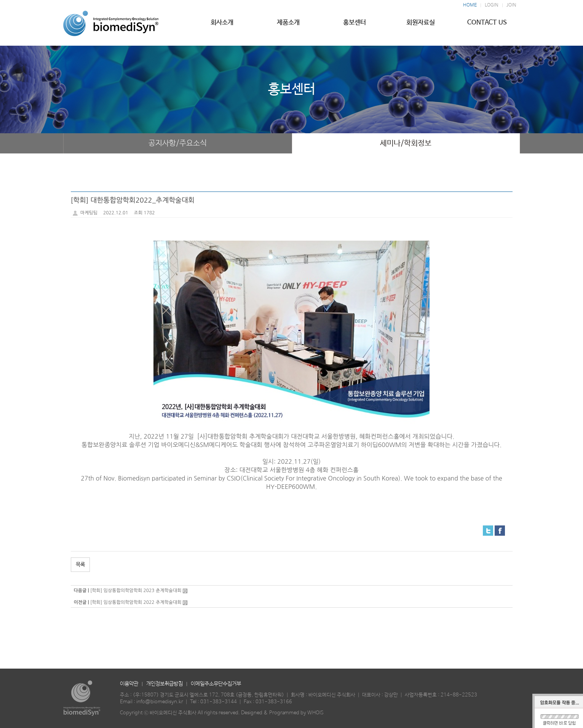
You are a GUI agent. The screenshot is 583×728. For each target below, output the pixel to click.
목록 (80, 565)
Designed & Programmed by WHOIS (282, 713)
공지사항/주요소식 (178, 143)
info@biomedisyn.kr (160, 702)
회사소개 (222, 26)
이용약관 (129, 684)
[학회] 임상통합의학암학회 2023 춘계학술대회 (136, 591)
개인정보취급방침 (165, 684)
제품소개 (288, 26)
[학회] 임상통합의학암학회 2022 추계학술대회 (136, 602)
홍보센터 (355, 26)
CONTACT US (487, 26)
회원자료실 (421, 26)
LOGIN (492, 5)
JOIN (511, 5)
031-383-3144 (219, 702)
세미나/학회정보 (406, 143)
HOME (470, 5)
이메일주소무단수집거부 (216, 684)
